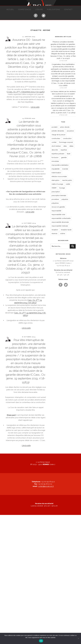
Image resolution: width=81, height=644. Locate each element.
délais (71, 146)
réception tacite (66, 230)
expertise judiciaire (58, 154)
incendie (65, 169)
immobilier (55, 161)
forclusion (55, 157)
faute (69, 154)
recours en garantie (58, 207)
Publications (54, 10)
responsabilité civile (58, 215)
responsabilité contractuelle (61, 218)
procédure (55, 199)
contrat (54, 142)
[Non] (78, 638)
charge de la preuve (58, 135)
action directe (65, 127)
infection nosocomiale (59, 177)
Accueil (10, 10)
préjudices (55, 203)
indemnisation (56, 173)
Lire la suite (35, 107)
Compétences (25, 10)
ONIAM (54, 188)
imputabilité (56, 169)
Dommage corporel (66, 142)
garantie (64, 157)
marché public (67, 180)
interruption (55, 180)
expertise (64, 150)
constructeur (56, 138)
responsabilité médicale (60, 226)
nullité (68, 184)
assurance (70, 131)
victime (63, 234)
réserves (54, 234)
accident (54, 127)
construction (67, 138)
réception (55, 230)
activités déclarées (58, 131)
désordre (55, 150)
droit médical (56, 146)
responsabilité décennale (60, 222)
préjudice (65, 199)
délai (65, 146)
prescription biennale (59, 196)
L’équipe (39, 10)
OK (41, 641)
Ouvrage (62, 188)
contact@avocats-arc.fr (46, 486)
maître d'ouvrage (57, 184)
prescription (56, 192)
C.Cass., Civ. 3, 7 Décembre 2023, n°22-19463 (26, 92)
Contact (68, 10)
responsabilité (56, 211)
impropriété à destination (60, 165)
